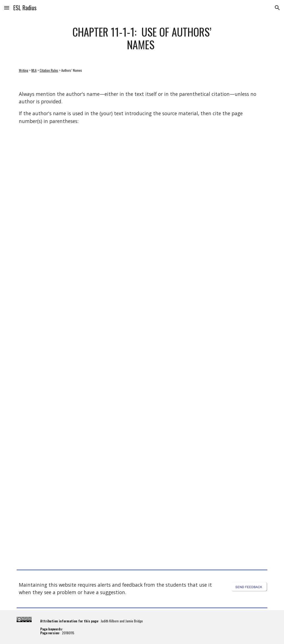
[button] (7, 8)
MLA (34, 70)
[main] (142, 38)
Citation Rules (49, 70)
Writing (24, 70)
